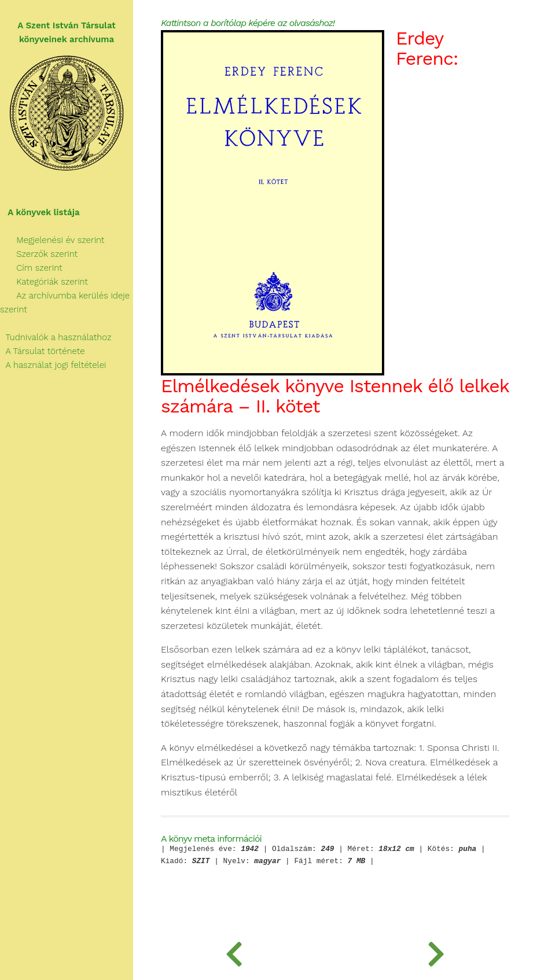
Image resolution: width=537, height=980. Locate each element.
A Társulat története (43, 351)
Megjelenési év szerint (52, 240)
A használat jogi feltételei (53, 365)
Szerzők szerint (39, 254)
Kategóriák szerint (44, 282)
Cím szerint (31, 268)
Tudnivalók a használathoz (56, 337)
